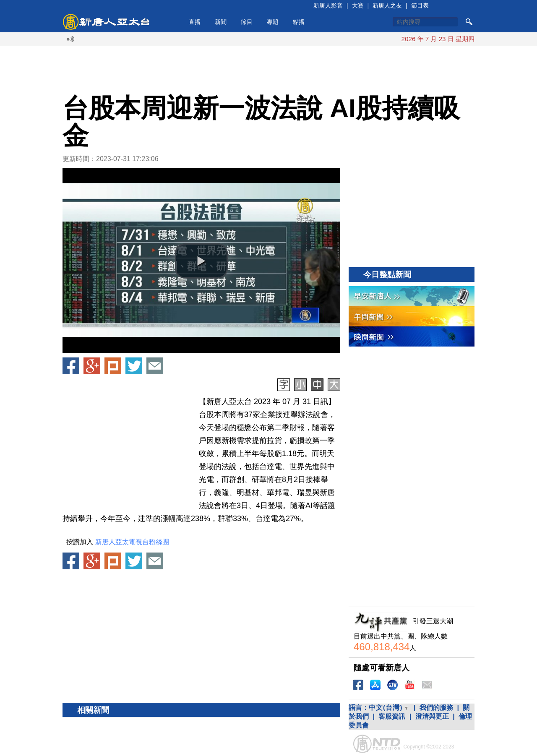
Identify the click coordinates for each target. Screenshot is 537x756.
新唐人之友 (387, 5)
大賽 (358, 5)
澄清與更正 (432, 716)
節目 (247, 22)
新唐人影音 (328, 5)
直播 (195, 22)
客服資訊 (392, 716)
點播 (299, 22)
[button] (201, 261)
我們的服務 (436, 708)
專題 (273, 22)
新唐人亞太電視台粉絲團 (132, 542)
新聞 (221, 22)
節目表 (420, 5)
